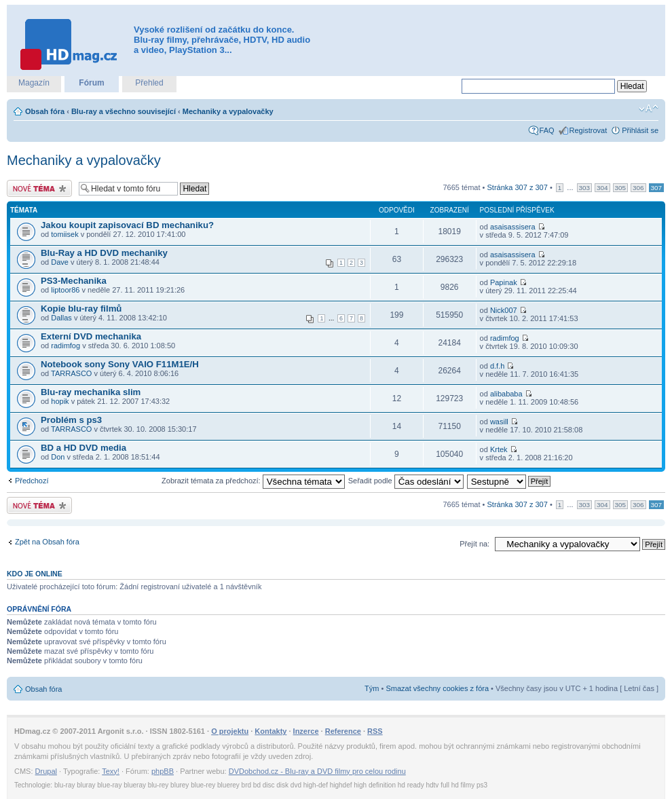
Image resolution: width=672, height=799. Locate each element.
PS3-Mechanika (74, 281)
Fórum (91, 83)
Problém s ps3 (71, 420)
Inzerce (306, 731)
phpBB (163, 771)
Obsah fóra (45, 111)
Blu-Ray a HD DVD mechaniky (104, 253)
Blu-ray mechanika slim (91, 392)
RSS (375, 731)
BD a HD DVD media (83, 448)
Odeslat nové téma (39, 188)
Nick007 (504, 310)
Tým (372, 688)
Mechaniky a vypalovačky (228, 111)
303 (584, 188)
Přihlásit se (640, 130)
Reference (343, 731)
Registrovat (589, 130)
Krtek (499, 449)
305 (620, 188)
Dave (60, 262)
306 (638, 188)
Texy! (111, 771)
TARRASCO (71, 373)
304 (602, 188)
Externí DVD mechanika (91, 336)
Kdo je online (35, 574)
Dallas (61, 318)
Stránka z (518, 187)
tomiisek (64, 234)
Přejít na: (474, 544)
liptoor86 (65, 290)
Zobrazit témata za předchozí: (253, 481)
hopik (60, 401)
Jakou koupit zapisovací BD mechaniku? (127, 225)
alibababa (506, 394)
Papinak (504, 282)
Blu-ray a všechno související (124, 111)
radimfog (66, 346)
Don (58, 457)
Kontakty (270, 731)
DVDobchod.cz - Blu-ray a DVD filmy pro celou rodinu (317, 771)
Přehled (149, 83)
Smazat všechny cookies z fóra (437, 688)
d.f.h (497, 366)
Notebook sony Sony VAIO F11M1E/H (120, 364)
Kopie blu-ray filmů (81, 309)
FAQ (547, 130)
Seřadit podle (406, 481)
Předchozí (32, 481)
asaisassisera (513, 227)
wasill (499, 422)
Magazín (34, 83)
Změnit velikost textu (649, 109)
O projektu (230, 731)
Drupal (46, 771)
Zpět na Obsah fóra (47, 542)
